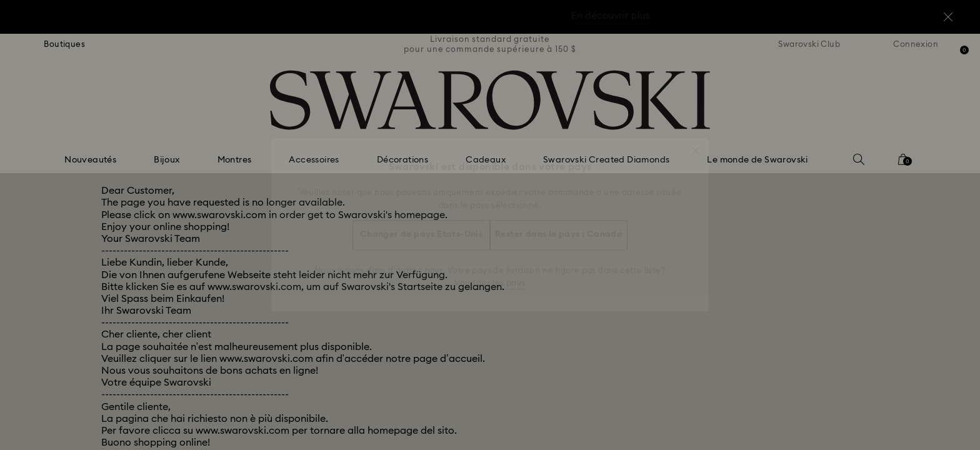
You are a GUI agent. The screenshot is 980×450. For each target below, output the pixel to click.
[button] (696, 144)
